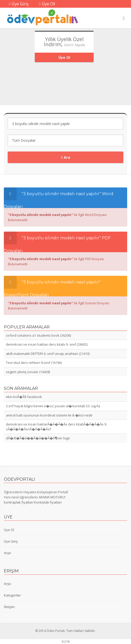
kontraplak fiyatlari (19, 502)
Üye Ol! (47, 4)
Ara (66, 157)
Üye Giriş (19, 4)
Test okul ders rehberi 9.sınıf (28, 363)
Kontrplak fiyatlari (48, 502)
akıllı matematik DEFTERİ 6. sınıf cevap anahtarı (42, 354)
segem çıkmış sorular (22, 372)
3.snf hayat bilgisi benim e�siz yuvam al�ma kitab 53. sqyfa (53, 406)
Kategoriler (12, 595)
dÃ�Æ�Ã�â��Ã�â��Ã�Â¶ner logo (38, 438)
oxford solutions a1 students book (33, 335)
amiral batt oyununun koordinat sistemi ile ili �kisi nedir (49, 415)
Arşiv (8, 553)
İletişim (9, 607)
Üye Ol (64, 57)
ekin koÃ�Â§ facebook (24, 397)
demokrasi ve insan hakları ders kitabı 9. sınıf (41, 344)
